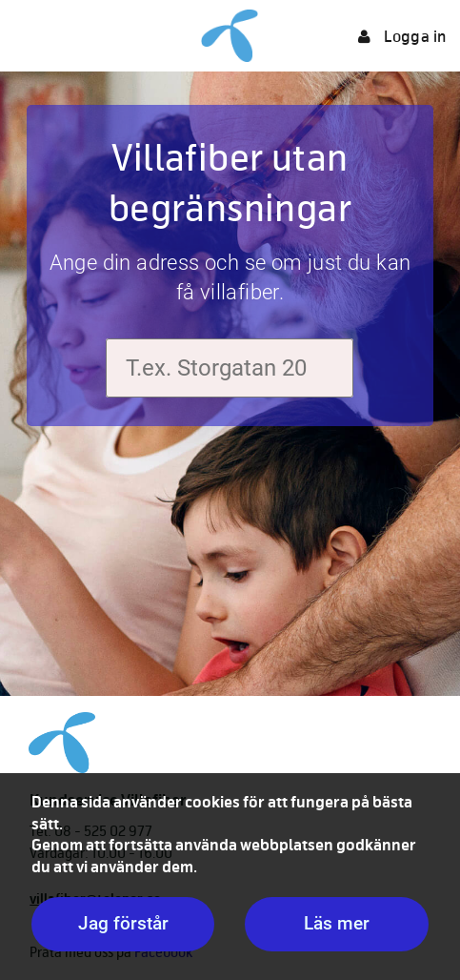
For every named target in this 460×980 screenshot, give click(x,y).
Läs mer (337, 923)
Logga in (402, 37)
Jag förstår (123, 923)
